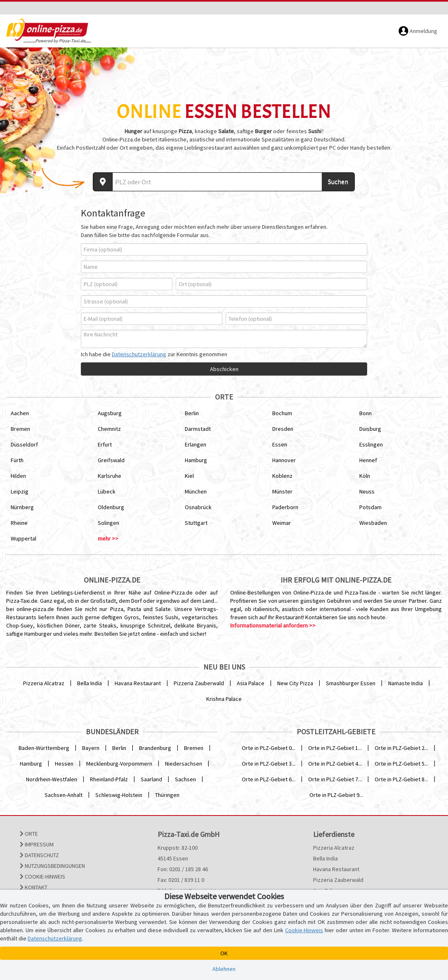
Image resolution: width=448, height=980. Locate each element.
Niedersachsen (184, 764)
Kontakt (34, 887)
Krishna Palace (224, 699)
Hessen (64, 764)
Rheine (19, 523)
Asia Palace (251, 683)
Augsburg (110, 413)
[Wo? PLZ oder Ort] (217, 182)
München (196, 491)
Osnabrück (198, 507)
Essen (280, 444)
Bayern (91, 748)
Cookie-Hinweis (42, 877)
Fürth (17, 460)
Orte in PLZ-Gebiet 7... (335, 779)
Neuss (367, 491)
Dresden (283, 429)
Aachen (20, 413)
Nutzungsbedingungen (52, 866)
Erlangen (196, 444)
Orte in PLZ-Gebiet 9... (336, 795)
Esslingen (371, 444)
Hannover (284, 460)
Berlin (192, 413)
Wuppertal (24, 538)
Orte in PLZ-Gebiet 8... (401, 779)
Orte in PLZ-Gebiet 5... (401, 764)
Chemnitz (109, 429)
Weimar (282, 523)
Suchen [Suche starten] (338, 181)
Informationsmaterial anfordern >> (273, 625)
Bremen (20, 429)
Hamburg (196, 460)
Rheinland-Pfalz (109, 779)
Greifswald (111, 460)
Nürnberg (22, 507)
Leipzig (20, 491)
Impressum (37, 844)
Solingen (108, 523)
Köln (365, 476)
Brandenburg (155, 748)
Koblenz (282, 476)
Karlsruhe (110, 476)
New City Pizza (295, 683)
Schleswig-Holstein (119, 795)
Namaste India (406, 683)
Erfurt (105, 444)
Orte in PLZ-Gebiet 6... (269, 779)
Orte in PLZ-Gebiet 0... (269, 748)
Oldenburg (111, 507)
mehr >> (108, 538)
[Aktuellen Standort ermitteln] (103, 182)
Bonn (365, 413)
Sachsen (185, 779)
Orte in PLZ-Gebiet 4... (335, 764)
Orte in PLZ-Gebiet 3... (269, 764)
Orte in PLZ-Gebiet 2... (401, 748)
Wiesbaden (373, 523)
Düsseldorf (24, 444)
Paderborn (285, 507)
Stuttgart (196, 523)
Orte (29, 834)
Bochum (282, 413)
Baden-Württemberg (44, 748)
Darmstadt (198, 429)
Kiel (189, 476)
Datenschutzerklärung (139, 354)
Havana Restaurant (138, 683)
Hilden (18, 476)
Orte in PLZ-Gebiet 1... (335, 748)
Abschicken (224, 369)
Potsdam (370, 507)
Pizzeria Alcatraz (44, 683)
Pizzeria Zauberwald (199, 683)
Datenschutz (39, 855)
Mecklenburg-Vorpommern (119, 764)
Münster (282, 491)
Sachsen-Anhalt (64, 795)
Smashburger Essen (351, 683)
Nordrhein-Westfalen (52, 779)
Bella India (90, 683)
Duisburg (370, 429)
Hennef (368, 460)
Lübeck (107, 491)
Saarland (151, 779)
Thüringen (167, 795)
